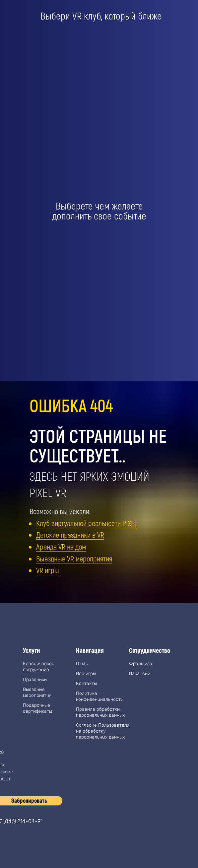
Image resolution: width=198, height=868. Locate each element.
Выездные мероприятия (37, 692)
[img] (102, 805)
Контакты (86, 683)
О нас (82, 664)
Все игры (86, 674)
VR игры (48, 570)
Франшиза (141, 664)
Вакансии (140, 674)
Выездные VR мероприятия (74, 558)
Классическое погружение (39, 667)
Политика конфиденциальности (100, 696)
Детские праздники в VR (70, 535)
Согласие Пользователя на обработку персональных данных (103, 731)
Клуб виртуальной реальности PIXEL (87, 523)
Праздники (35, 679)
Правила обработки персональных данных (100, 712)
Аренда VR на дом (61, 547)
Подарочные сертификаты (37, 708)
